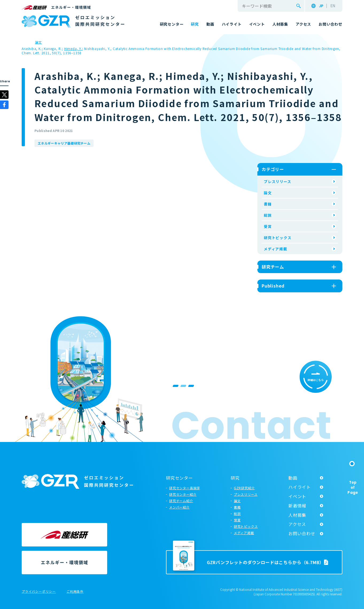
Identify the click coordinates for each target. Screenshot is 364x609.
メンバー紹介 (179, 507)
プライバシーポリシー (39, 592)
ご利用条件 (75, 592)
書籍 (268, 204)
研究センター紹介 (183, 494)
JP (321, 6)
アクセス (297, 524)
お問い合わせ (302, 533)
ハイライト (300, 487)
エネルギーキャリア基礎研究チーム (64, 143)
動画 (293, 478)
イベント (297, 496)
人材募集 (297, 515)
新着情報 (297, 506)
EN (333, 6)
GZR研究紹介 (244, 488)
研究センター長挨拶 (185, 488)
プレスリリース (278, 181)
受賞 (268, 226)
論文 (268, 193)
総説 (268, 215)
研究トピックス (278, 238)
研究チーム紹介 (181, 501)
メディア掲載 (276, 249)
